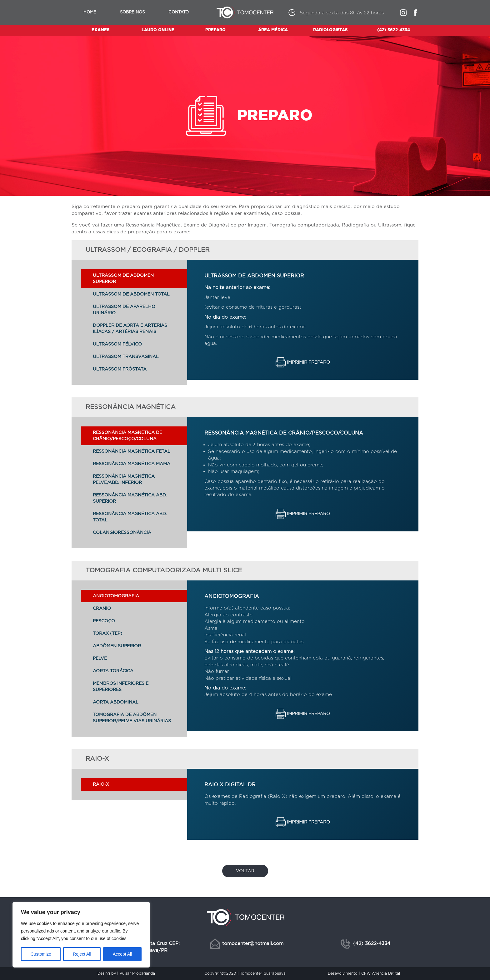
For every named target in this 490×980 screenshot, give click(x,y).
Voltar (245, 871)
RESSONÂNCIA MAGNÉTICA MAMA (132, 464)
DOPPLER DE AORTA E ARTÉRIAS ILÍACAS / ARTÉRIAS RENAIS (130, 329)
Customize (41, 954)
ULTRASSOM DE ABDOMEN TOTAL (131, 294)
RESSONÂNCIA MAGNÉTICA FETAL (132, 451)
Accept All (122, 954)
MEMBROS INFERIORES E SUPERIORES (121, 687)
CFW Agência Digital (381, 973)
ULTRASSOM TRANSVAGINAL (126, 357)
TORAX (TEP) (107, 634)
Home (90, 12)
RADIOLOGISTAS (330, 30)
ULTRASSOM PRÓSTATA (120, 369)
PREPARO (215, 30)
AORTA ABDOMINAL (116, 702)
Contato (179, 12)
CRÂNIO (102, 609)
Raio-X (101, 784)
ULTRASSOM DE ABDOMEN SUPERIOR (123, 279)
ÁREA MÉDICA (273, 30)
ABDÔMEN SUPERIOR (117, 646)
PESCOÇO (104, 621)
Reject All (82, 954)
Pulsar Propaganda (137, 973)
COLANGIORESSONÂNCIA (122, 533)
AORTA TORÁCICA (113, 671)
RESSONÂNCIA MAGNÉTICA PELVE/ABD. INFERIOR (124, 480)
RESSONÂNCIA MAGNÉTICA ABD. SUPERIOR (130, 498)
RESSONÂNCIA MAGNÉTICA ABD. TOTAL (130, 517)
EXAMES (100, 30)
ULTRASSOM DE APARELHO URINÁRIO (124, 310)
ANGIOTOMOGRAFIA (116, 596)
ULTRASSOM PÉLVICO (117, 344)
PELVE (100, 659)
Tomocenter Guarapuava (263, 973)
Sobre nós (132, 12)
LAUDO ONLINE (158, 30)
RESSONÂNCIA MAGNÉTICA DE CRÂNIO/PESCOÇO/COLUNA (127, 436)
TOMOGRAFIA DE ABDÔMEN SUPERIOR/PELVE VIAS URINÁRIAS (132, 718)
